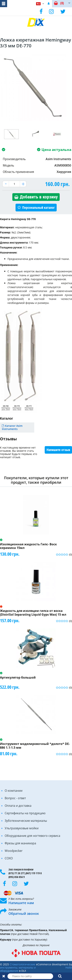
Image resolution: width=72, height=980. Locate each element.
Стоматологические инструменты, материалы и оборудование (18, 968)
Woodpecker (14, 851)
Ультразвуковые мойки (22, 828)
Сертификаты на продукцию (25, 813)
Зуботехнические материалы (26, 821)
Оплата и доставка (18, 806)
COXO (9, 858)
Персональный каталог (39, 208)
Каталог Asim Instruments (12, 427)
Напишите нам (21, 903)
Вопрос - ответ (15, 798)
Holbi (69, 968)
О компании (14, 791)
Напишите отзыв (58, 450)
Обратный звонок (24, 913)
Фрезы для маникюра (20, 843)
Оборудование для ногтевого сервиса (32, 836)
